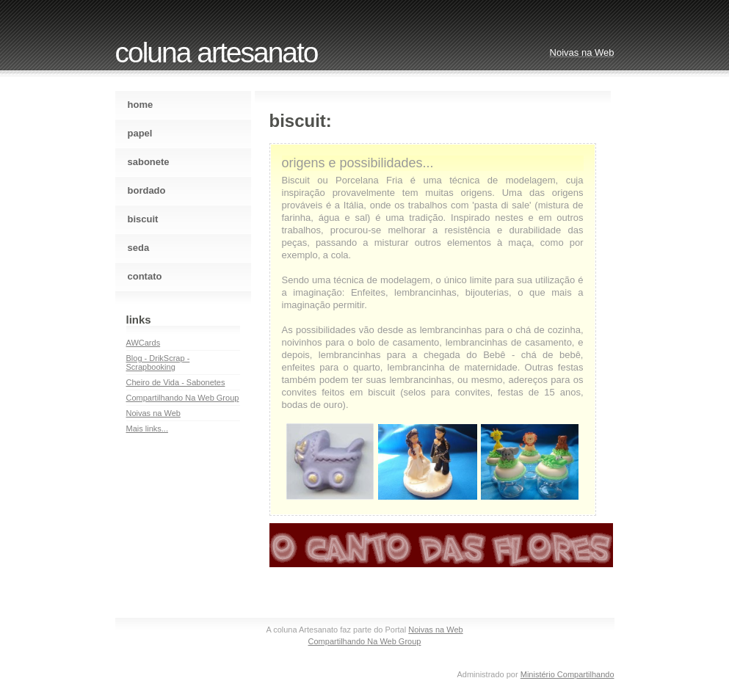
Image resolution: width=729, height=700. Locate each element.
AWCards (144, 343)
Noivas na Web (153, 413)
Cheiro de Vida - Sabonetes (176, 382)
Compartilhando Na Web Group (183, 398)
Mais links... (147, 429)
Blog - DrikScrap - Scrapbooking (158, 362)
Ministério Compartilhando (567, 674)
